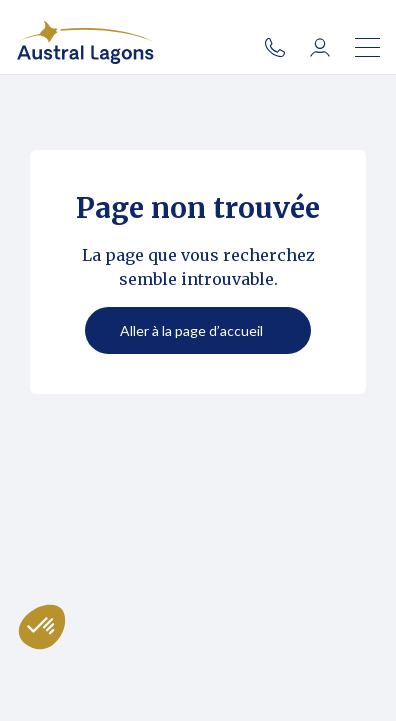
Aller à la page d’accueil (191, 330)
